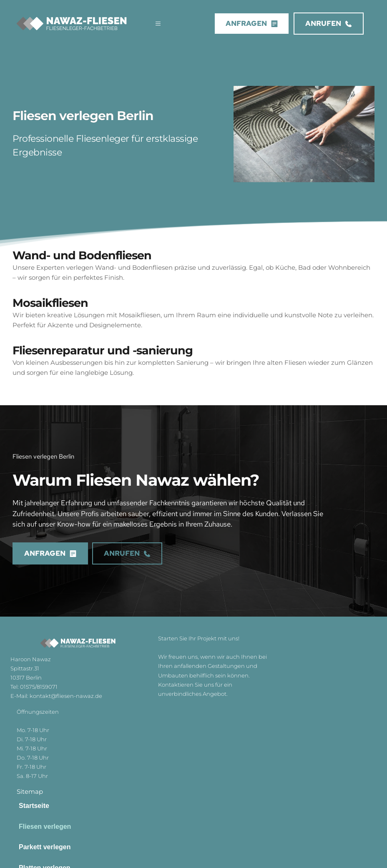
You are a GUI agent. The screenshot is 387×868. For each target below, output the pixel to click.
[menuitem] (193, 806)
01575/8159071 (39, 687)
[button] (155, 24)
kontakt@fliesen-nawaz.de (66, 696)
